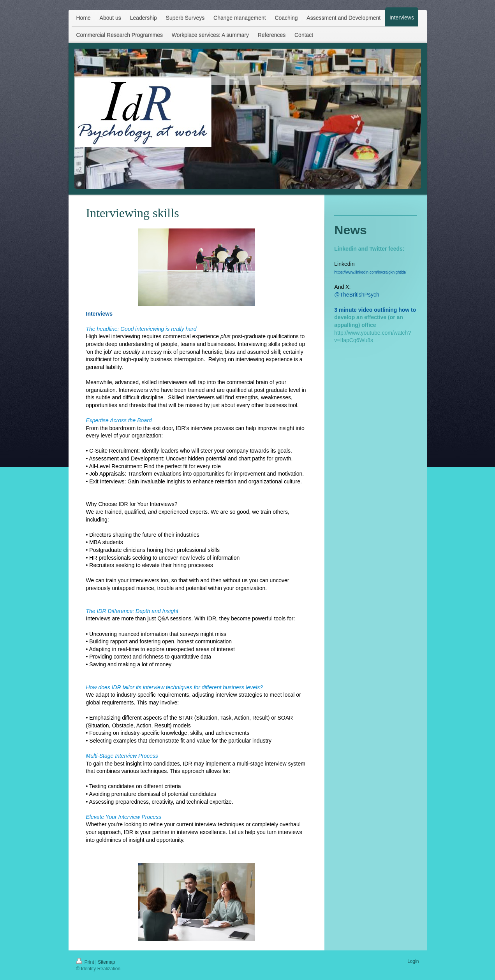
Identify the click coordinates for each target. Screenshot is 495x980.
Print (86, 962)
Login (413, 961)
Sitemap (106, 962)
